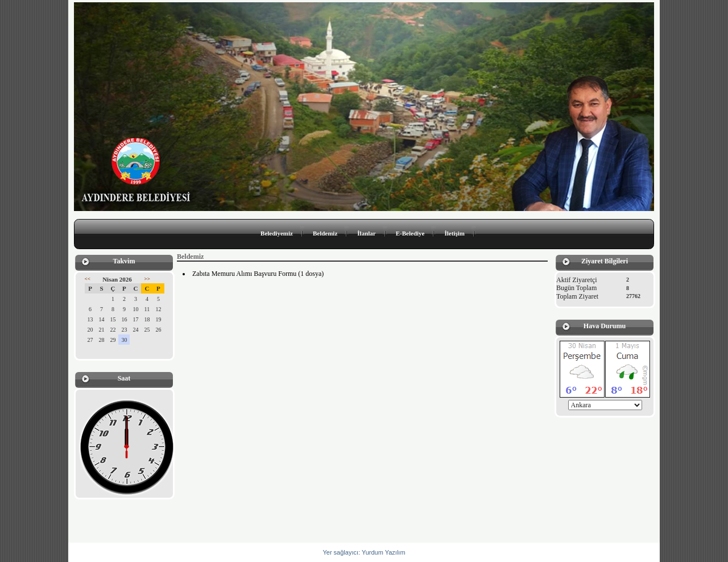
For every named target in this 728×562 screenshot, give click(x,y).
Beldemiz (325, 233)
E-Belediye (410, 233)
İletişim (454, 233)
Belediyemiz (277, 233)
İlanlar (366, 233)
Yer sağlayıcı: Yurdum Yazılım (364, 552)
